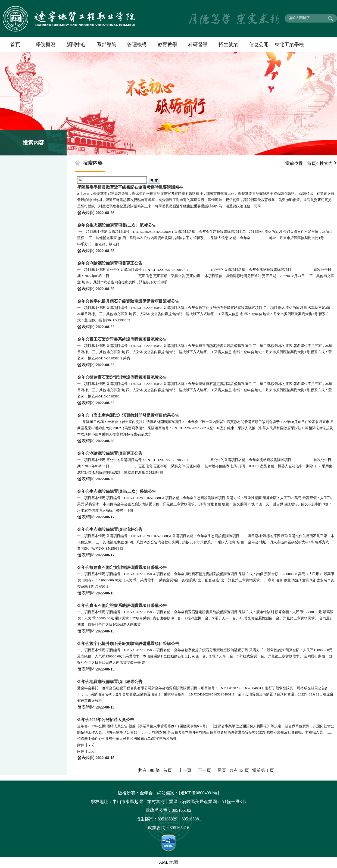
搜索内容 (328, 163)
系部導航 (107, 45)
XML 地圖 (169, 862)
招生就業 (228, 45)
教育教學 (167, 45)
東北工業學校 (289, 45)
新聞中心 (76, 45)
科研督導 (198, 45)
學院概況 (46, 45)
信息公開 (259, 45)
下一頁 (204, 770)
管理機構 (137, 45)
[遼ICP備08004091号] (199, 793)
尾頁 (222, 770)
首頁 (15, 45)
